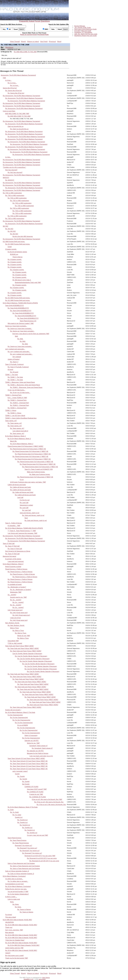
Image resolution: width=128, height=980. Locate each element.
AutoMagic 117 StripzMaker (83, 32)
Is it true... (8, 80)
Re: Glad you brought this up (19, 129)
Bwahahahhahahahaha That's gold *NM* (28, 282)
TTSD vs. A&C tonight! (15, 643)
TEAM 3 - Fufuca (11, 410)
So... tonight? (12, 595)
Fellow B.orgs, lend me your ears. (16, 889)
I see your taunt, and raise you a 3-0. (41, 756)
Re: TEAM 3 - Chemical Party (17, 400)
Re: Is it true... (12, 83)
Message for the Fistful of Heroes (38, 753)
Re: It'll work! (14, 372)
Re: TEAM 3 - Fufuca (14, 413)
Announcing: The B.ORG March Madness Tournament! (18, 75)
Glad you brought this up (16, 126)
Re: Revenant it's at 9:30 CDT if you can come (42, 858)
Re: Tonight (21, 776)
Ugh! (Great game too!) (15, 610)
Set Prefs (44, 41)
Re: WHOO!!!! (10, 180)
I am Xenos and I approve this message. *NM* (23, 533)
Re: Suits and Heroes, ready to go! (33, 515)
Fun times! (9, 915)
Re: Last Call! (24, 503)
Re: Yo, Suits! (14, 812)
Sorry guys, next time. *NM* (14, 930)
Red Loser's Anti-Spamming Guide (85, 29)
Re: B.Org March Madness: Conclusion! (18, 886)
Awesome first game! (9, 556)
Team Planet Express (15, 838)
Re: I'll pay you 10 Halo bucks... (20, 392)
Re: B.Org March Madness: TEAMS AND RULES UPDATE (24, 528)
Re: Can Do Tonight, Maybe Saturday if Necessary (31, 656)
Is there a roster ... (11, 897)
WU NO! (6, 226)
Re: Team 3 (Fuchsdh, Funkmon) (18, 367)
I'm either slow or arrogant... (14, 879)
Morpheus (9, 47)
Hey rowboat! (17, 357)
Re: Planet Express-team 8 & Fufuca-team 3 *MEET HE (28, 449)
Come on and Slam (9, 111)
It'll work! (10, 369)
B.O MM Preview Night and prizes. (14, 241)
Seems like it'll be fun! (10, 88)
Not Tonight (26, 784)
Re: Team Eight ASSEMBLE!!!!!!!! (18, 308)
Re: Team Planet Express (18, 840)
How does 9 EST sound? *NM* (37, 789)
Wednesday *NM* (16, 592)
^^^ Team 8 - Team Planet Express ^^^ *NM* (22, 531)
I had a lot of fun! (15, 618)
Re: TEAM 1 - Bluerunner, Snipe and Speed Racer (24, 385)
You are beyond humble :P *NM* (18, 892)
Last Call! (20, 497)
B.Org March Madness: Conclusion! (14, 876)
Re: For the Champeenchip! (19, 717)
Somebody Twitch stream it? (38, 746)
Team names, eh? (11, 421)
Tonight (17, 774)
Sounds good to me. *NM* (18, 597)
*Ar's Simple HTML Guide (83, 27)
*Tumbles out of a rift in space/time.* (14, 167)
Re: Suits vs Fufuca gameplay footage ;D (21, 874)
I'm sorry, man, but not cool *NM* (38, 835)
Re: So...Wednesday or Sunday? (21, 590)
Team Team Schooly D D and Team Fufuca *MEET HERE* (26, 758)
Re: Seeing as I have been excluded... (20, 329)
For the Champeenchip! (15, 715)
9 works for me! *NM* (36, 794)
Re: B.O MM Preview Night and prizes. (18, 244)
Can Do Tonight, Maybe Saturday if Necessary (27, 654)
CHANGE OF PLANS (31, 787)
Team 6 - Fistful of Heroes (14, 523)
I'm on (22, 479)
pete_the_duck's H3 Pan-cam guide (86, 34)
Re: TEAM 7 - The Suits (15, 377)
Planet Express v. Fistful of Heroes (16, 569)
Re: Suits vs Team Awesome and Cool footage (25, 866)
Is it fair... (8, 157)
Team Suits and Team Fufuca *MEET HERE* (20, 646)
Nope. (12, 902)
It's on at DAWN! (23, 725)
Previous (52, 41)
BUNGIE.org (14, 254)
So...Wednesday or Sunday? (17, 587)
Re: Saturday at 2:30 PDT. (35, 751)
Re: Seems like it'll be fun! (14, 91)
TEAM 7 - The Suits (12, 375)
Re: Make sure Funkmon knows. (40, 474)
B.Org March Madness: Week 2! (13, 564)
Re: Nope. (16, 904)
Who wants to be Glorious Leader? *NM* (21, 323)
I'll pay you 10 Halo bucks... (17, 390)
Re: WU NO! (9, 229)
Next (59, 41)
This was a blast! (11, 917)
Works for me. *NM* (33, 743)
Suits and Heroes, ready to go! (29, 513)
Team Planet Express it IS (28, 321)
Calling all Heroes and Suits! (17, 485)
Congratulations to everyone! (14, 884)
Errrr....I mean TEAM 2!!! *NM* (17, 398)
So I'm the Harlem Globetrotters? (18, 894)
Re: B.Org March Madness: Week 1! (19, 439)
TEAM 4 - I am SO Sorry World (15, 416)
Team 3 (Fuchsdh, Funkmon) (14, 364)
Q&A (4, 78)
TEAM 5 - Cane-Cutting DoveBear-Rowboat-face (21, 418)
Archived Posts (43, 34)
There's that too (17, 257)
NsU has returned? (11, 170)
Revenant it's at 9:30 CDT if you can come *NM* (40, 856)
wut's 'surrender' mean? (20, 771)
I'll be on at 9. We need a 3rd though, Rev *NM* (47, 799)
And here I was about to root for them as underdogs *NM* (31, 334)
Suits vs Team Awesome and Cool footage (21, 863)
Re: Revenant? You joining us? (27, 848)
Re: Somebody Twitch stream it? (42, 748)
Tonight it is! (19, 817)
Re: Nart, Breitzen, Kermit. (16, 625)
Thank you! (9, 927)
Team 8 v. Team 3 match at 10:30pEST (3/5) (39, 469)
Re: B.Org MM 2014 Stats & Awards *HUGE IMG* (21, 925)
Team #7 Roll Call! (9, 543)
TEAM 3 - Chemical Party (13, 395)
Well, (17, 336)
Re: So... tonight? (16, 600)
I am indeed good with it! (20, 431)
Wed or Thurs (14, 628)
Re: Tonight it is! (22, 820)
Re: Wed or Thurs (18, 630)
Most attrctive (10, 932)
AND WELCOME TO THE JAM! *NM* (17, 114)
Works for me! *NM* (24, 636)
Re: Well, (20, 339)
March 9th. (14, 441)
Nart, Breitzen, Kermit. (12, 623)
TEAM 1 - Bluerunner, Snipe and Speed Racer (20, 382)
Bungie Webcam (80, 26)
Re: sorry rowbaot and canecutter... (19, 352)
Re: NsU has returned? (15, 172)
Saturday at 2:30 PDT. (32, 741)
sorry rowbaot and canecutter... (15, 349)
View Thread (15, 41)
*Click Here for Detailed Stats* (15, 940)
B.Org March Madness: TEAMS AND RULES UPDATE (20, 303)
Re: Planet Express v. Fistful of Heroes (20, 572)
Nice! (26, 518)
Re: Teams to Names (24, 909)
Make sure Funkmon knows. (36, 472)
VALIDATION (9, 922)
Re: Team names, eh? (15, 423)
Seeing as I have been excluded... (16, 326)
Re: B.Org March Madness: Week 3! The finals (20, 712)
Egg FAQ (77, 31)
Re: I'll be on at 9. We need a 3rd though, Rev (49, 802)
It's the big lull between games (17, 252)
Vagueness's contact (26, 505)
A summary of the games (13, 559)
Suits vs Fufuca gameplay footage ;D (17, 871)
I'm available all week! (15, 584)
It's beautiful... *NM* (14, 526)
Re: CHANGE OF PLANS (35, 792)
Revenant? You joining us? (24, 845)
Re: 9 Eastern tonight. (15, 259)
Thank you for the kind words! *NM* (17, 958)
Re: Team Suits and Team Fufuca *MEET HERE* (23, 648)
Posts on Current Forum (29, 34)
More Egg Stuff (86, 31)
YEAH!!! (8, 953)
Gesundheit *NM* (13, 641)
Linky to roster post (14, 899)
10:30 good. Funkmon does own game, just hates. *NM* (28, 482)
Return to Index (33, 41)
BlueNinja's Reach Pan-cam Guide (85, 36)
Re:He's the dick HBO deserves (23, 236)
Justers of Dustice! (14, 359)
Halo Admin (46, 978)
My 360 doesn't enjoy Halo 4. (22, 280)
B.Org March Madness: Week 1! (16, 436)
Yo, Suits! (11, 810)
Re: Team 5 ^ (14, 362)
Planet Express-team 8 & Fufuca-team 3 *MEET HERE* (26, 446)
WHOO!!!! (6, 178)
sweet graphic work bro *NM (14, 948)
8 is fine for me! (25, 500)
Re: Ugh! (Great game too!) (19, 613)
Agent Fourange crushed (13, 567)
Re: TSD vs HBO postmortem (12, 193)
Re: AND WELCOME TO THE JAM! (25, 52)
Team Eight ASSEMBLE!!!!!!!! (15, 305)
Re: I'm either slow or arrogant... (18, 881)
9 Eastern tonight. (11, 249)
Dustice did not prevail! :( (13, 710)
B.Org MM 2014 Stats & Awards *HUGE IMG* (17, 920)
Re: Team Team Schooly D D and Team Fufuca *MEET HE (29, 761)
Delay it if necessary (31, 735)
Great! (10, 247)
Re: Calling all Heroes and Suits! (21, 487)
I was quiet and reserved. (16, 561)
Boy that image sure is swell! (14, 955)
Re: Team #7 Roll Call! (12, 546)
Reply (23, 41)
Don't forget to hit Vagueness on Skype (18, 551)
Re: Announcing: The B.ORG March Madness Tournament (21, 96)
